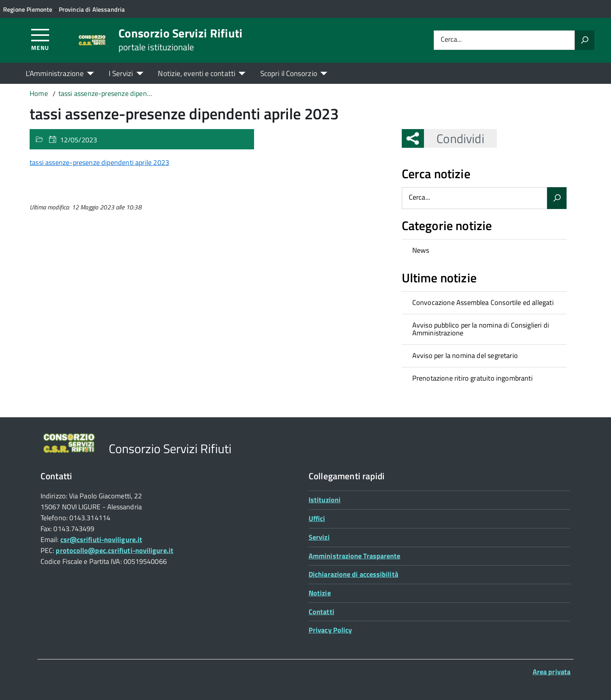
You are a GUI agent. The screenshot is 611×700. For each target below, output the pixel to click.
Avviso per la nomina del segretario (465, 355)
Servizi (319, 537)
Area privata (552, 672)
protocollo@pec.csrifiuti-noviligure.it (114, 550)
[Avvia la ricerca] (585, 40)
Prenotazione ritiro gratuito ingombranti (472, 378)
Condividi (454, 138)
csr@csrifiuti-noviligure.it (101, 540)
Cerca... (451, 40)
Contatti (321, 612)
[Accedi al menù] (40, 39)
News (421, 250)
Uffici (317, 518)
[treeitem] (484, 250)
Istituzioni (325, 500)
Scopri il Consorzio (289, 73)
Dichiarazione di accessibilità (353, 574)
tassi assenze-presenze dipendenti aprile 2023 (99, 162)
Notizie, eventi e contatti (196, 73)
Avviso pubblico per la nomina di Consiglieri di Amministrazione (481, 329)
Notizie (320, 593)
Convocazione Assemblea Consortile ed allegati (483, 302)
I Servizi (121, 73)
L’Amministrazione (55, 73)
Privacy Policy (330, 630)
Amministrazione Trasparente (354, 556)
